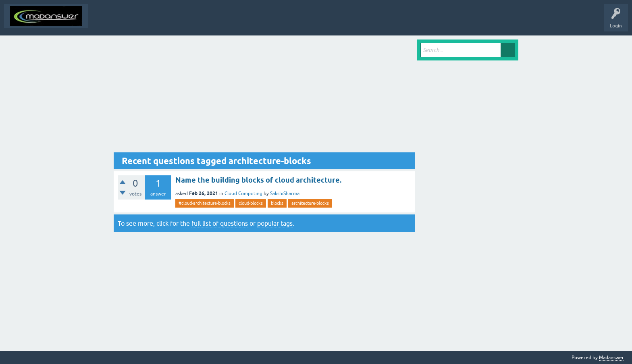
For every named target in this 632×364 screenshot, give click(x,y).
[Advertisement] (264, 96)
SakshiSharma (285, 193)
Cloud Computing (243, 193)
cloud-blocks (251, 203)
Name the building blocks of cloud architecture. (258, 180)
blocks (277, 203)
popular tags (275, 223)
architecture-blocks (310, 203)
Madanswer (611, 358)
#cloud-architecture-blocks (205, 203)
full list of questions (220, 223)
